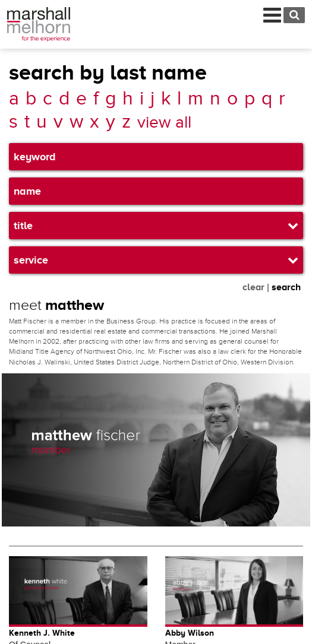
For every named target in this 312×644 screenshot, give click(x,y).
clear (253, 287)
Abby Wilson (190, 633)
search (286, 287)
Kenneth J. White (42, 633)
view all (164, 123)
